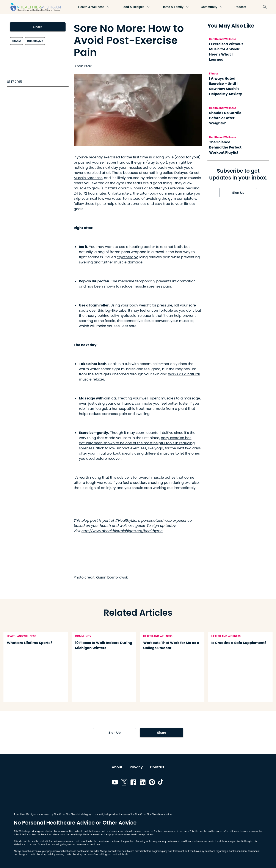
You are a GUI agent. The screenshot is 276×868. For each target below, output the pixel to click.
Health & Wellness (94, 7)
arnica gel (98, 409)
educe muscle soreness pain (146, 286)
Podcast (240, 7)
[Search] (265, 7)
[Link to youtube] (115, 783)
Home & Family (175, 7)
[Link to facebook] (133, 783)
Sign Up (238, 193)
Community (212, 7)
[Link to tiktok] (161, 783)
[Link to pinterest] (152, 783)
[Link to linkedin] (143, 783)
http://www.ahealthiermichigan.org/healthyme (122, 531)
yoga (159, 448)
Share (38, 27)
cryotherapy (127, 257)
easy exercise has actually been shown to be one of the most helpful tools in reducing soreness (137, 443)
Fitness (16, 41)
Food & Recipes (136, 7)
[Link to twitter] (124, 783)
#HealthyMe (35, 41)
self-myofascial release (131, 316)
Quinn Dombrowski (112, 577)
